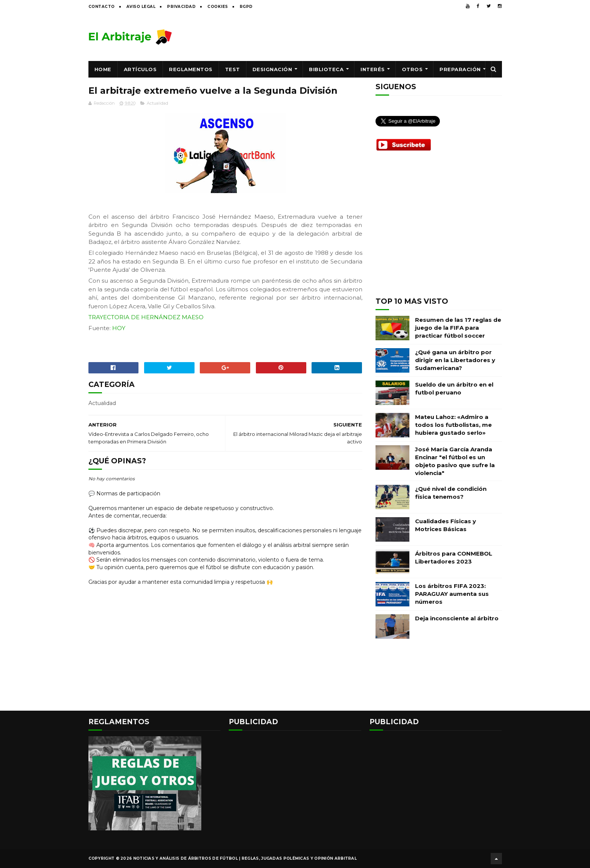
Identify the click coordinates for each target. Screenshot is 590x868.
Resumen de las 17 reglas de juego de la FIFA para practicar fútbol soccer (458, 328)
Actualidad (157, 103)
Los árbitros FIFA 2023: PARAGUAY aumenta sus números (452, 594)
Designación (272, 69)
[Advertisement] (365, 37)
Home (103, 69)
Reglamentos (191, 69)
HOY (119, 328)
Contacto (102, 7)
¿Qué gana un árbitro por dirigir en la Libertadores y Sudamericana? (455, 360)
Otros (412, 69)
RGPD (246, 7)
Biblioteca (326, 69)
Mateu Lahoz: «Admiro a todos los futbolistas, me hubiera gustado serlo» (453, 425)
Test (233, 69)
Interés (373, 69)
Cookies (218, 7)
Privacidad (181, 7)
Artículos (140, 69)
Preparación (460, 69)
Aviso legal (141, 7)
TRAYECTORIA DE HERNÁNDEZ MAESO (146, 317)
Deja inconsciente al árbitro (457, 618)
